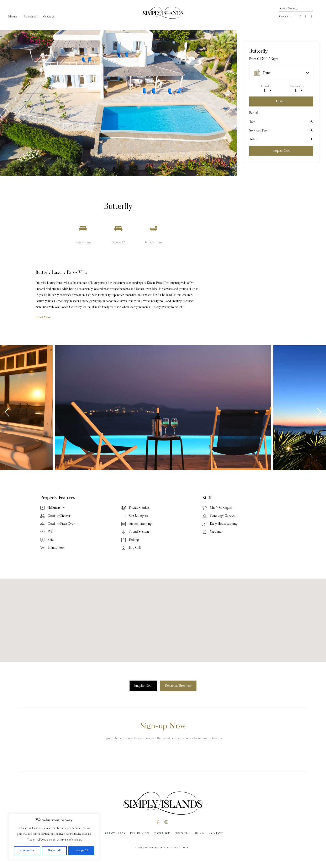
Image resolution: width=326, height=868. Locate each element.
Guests (266, 86)
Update (281, 101)
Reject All (54, 851)
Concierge (49, 17)
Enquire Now (143, 686)
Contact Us (285, 17)
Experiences (30, 17)
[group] (118, 103)
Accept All (81, 851)
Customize (27, 851)
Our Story (183, 834)
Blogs (200, 834)
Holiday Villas (114, 834)
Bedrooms (297, 86)
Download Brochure (178, 686)
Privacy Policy (182, 848)
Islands (13, 17)
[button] (230, 108)
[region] (54, 837)
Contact (216, 834)
